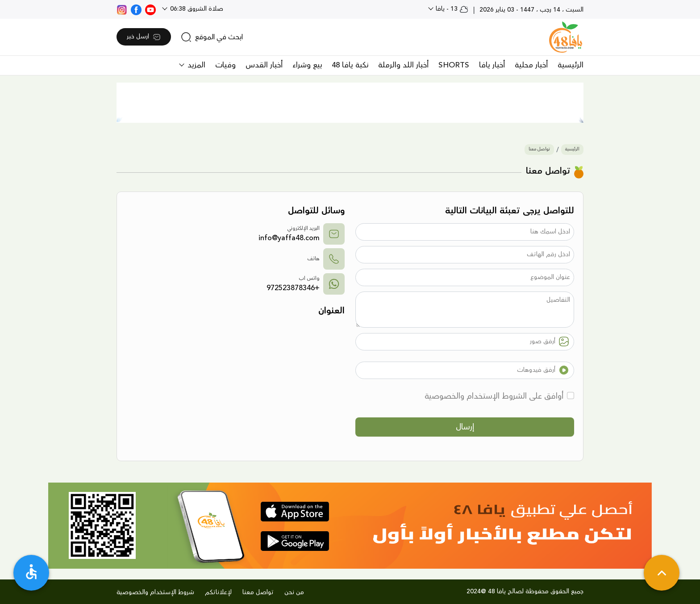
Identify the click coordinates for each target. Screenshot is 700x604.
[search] (212, 37)
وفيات (225, 65)
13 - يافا (451, 9)
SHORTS (454, 65)
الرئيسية (571, 65)
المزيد (195, 65)
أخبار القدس (264, 65)
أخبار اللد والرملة (403, 65)
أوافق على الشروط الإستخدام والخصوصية (494, 396)
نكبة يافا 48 (350, 65)
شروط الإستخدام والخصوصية (155, 592)
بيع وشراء (307, 65)
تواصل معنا (539, 149)
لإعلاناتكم (218, 592)
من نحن (294, 592)
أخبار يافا (492, 65)
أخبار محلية (531, 65)
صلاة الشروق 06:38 (196, 9)
